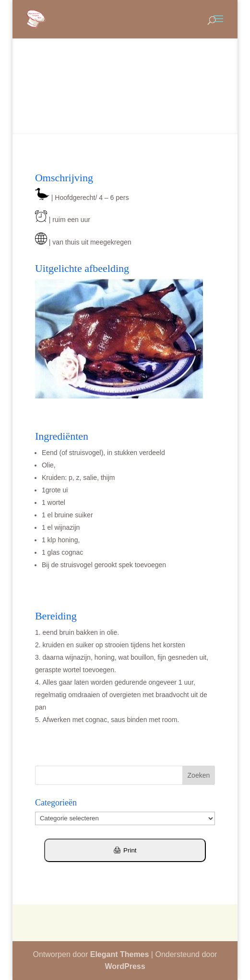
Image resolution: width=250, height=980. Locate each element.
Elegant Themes (120, 954)
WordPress (125, 966)
